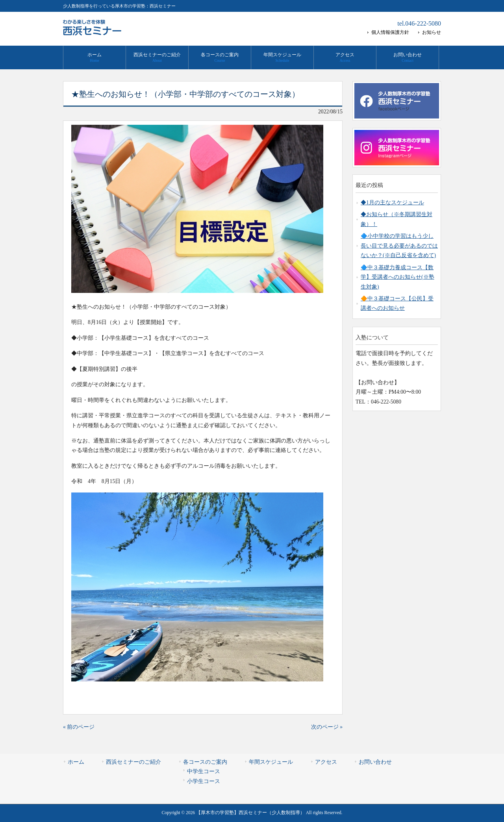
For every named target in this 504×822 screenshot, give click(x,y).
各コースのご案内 (205, 762)
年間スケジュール (271, 762)
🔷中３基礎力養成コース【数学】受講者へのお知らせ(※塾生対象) (397, 277)
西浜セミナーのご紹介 (133, 762)
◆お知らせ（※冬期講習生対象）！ (397, 219)
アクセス (326, 762)
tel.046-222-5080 (419, 23)
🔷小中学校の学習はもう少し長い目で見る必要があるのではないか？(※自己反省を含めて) (399, 246)
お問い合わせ (375, 762)
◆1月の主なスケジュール (392, 203)
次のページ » (327, 727)
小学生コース (204, 781)
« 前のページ (79, 727)
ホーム (76, 762)
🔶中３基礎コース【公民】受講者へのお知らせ (397, 303)
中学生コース (204, 771)
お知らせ (432, 32)
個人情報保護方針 (390, 32)
